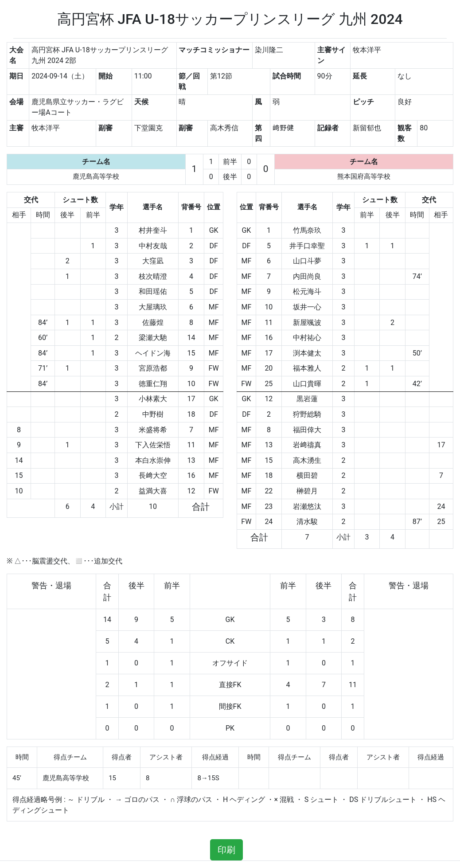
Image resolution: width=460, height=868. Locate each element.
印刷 (226, 850)
